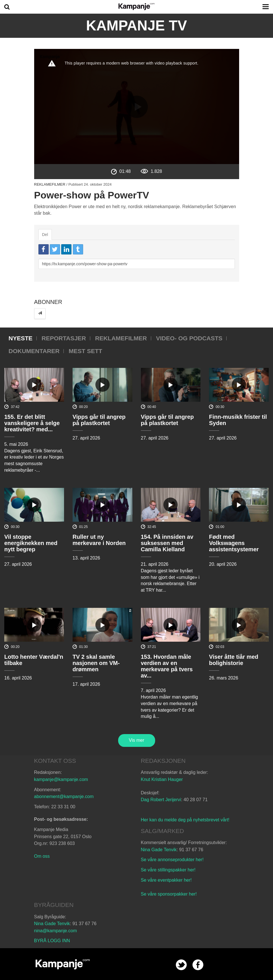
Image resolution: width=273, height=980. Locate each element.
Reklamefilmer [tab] (121, 338)
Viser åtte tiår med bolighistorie (234, 660)
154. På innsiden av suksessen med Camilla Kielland (167, 543)
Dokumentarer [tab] (34, 351)
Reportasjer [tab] (64, 338)
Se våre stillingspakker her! (169, 870)
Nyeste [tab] (20, 338)
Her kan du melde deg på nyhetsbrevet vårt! (185, 820)
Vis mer (137, 740)
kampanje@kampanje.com (61, 779)
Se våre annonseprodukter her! (172, 860)
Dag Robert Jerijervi (161, 800)
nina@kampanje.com (56, 931)
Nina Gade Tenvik (159, 850)
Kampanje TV (136, 26)
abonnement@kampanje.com (64, 796)
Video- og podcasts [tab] (189, 338)
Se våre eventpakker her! (166, 880)
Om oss (42, 856)
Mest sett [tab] (85, 351)
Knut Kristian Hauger (162, 779)
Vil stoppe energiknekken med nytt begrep (31, 543)
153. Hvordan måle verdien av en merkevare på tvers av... (167, 666)
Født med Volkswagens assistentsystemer (234, 543)
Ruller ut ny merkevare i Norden (99, 540)
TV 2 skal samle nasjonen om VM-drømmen (96, 663)
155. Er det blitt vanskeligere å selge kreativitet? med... (32, 423)
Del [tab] (45, 235)
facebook (198, 965)
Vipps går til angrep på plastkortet (99, 420)
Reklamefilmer (50, 184)
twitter (181, 965)
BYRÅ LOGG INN (52, 941)
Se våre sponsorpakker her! (169, 894)
